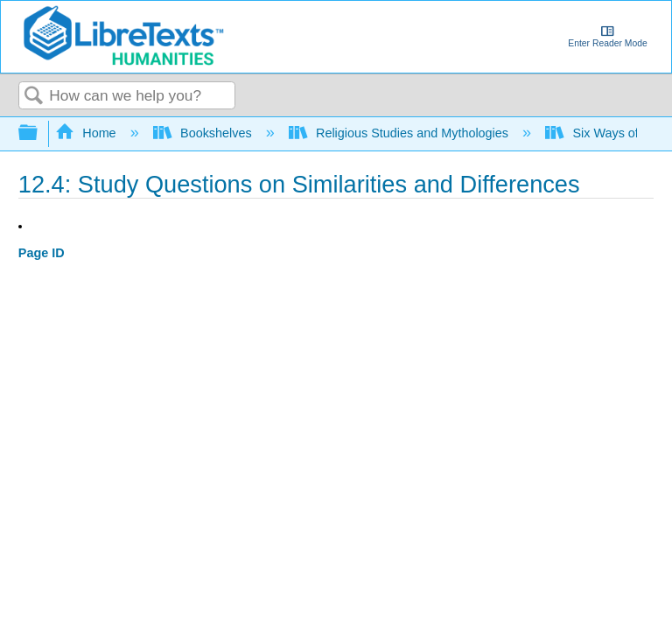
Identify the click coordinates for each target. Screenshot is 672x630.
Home (87, 133)
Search (34, 97)
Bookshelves (204, 133)
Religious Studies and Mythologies (400, 133)
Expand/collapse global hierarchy (39, 133)
